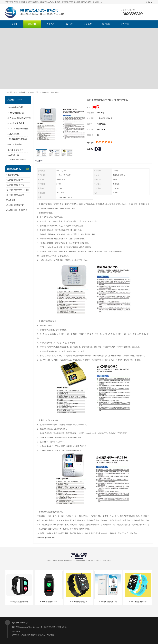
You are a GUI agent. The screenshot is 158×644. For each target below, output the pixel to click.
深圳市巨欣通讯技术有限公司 (54, 627)
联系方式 (125, 24)
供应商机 (32, 24)
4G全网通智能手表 (16, 113)
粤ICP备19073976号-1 (36, 627)
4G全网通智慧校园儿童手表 (17, 210)
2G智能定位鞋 (14, 134)
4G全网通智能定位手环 (15, 180)
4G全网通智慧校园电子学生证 (18, 190)
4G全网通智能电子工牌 (15, 195)
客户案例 (106, 24)
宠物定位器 (10, 200)
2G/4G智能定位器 (15, 107)
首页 (15, 92)
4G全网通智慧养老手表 (15, 185)
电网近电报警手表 (15, 150)
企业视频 (51, 24)
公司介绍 (69, 24)
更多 (28, 169)
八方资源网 (26, 635)
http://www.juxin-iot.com (46, 538)
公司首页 (14, 24)
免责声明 (34, 635)
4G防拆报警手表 (12, 175)
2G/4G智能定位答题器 (17, 139)
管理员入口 (42, 635)
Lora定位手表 (13, 155)
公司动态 (88, 24)
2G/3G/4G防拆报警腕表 (18, 129)
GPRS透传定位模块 (16, 123)
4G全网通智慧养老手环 (15, 205)
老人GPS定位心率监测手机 (19, 118)
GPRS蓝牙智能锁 (15, 144)
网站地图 (50, 635)
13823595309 (104, 142)
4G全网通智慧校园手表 (138, 602)
